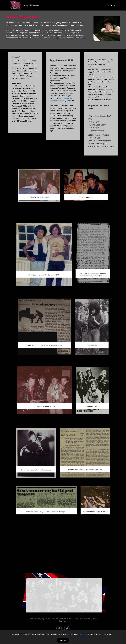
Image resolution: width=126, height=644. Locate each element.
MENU (109, 5)
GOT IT (63, 640)
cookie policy (82, 634)
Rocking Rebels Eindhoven (31, 5)
